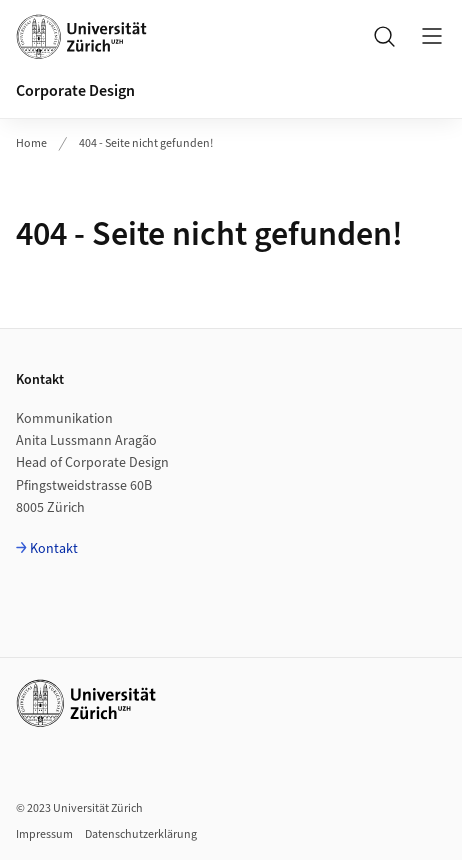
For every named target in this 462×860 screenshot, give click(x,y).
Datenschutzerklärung (141, 834)
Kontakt (54, 549)
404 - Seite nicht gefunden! (146, 143)
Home (31, 143)
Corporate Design (75, 91)
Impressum (44, 834)
